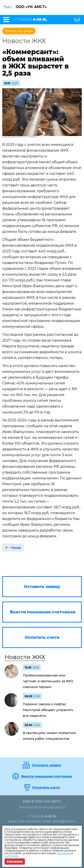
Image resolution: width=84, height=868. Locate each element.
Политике (63, 853)
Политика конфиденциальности (42, 807)
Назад (16, 548)
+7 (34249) (31, 20)
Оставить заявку (47, 765)
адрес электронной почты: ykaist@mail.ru (42, 821)
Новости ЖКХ (25, 657)
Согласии (11, 856)
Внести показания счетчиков (47, 776)
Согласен (15, 862)
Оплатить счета (46, 788)
